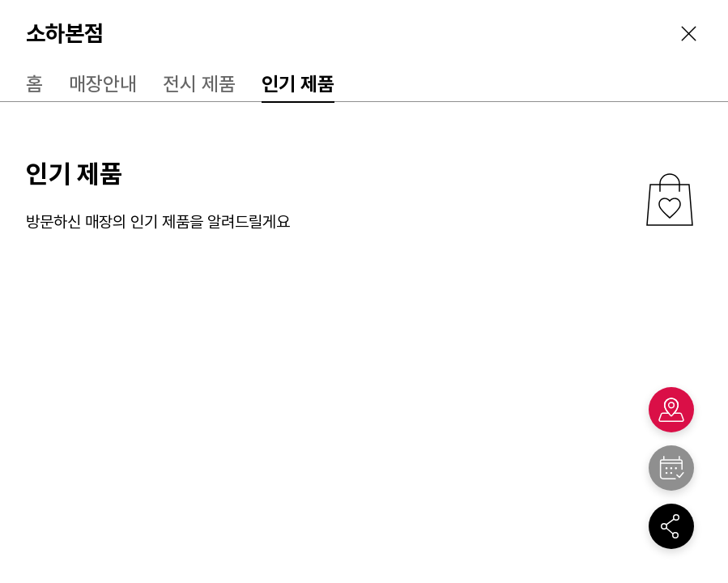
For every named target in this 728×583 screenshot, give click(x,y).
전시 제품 (199, 84)
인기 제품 (298, 84)
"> (671, 468)
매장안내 (103, 84)
